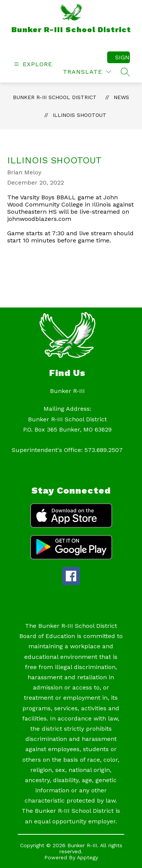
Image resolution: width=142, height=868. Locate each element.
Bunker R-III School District (55, 97)
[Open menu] (32, 64)
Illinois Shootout (80, 115)
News (121, 97)
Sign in (122, 57)
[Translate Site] (87, 72)
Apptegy (87, 857)
